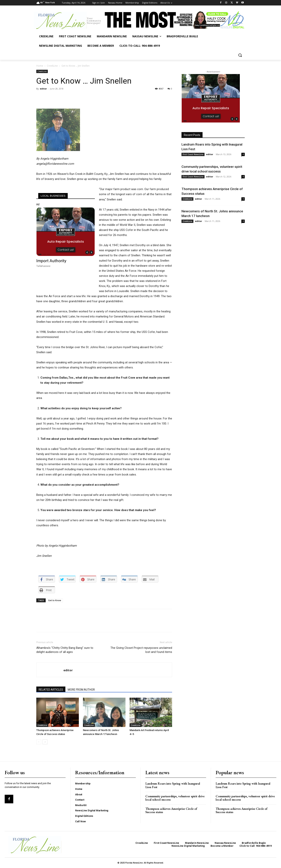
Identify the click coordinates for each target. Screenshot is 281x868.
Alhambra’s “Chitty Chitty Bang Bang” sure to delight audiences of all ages (65, 650)
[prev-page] (39, 742)
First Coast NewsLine (193, 154)
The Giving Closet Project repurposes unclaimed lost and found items (141, 650)
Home (40, 66)
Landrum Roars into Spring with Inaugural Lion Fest (173, 785)
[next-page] (45, 742)
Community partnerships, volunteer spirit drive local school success (175, 798)
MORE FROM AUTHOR (81, 690)
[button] (240, 55)
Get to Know (55, 600)
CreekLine (52, 66)
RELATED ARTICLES (51, 690)
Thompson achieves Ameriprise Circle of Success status (171, 810)
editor (43, 89)
